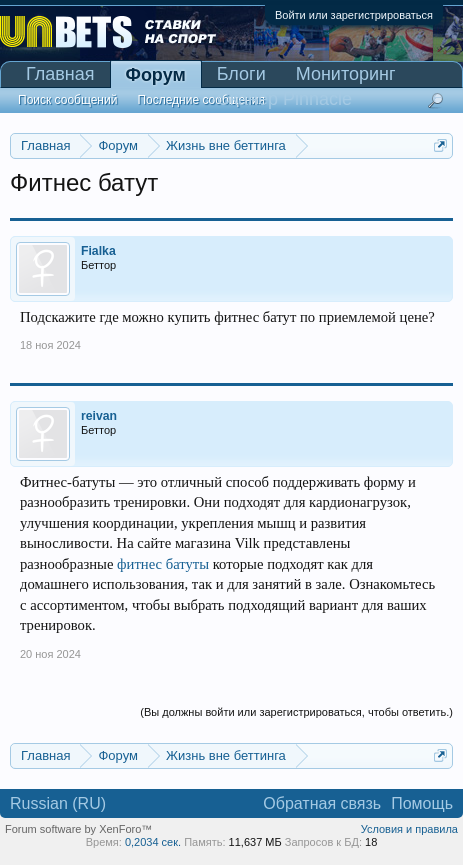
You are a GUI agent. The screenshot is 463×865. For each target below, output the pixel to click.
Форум (156, 75)
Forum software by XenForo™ (78, 829)
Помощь (422, 803)
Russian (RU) (58, 803)
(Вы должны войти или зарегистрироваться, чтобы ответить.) (296, 712)
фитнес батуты (163, 564)
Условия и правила (409, 829)
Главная (60, 74)
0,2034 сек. (153, 842)
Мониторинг (346, 74)
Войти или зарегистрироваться (354, 15)
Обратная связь (322, 803)
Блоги (241, 74)
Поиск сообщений (67, 100)
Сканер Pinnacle (284, 99)
